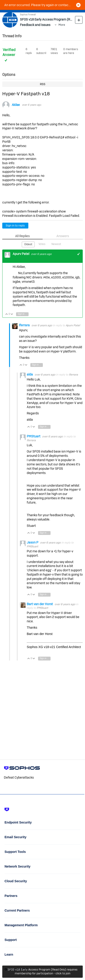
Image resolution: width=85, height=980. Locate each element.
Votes (42, 244)
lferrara (25, 325)
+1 (79, 254)
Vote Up (7, 314)
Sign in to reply (15, 225)
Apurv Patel (21, 254)
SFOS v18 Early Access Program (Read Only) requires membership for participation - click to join (42, 971)
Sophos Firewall (28, 15)
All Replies (22, 236)
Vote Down (12, 314)
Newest (56, 244)
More (62, 25)
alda (30, 374)
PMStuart (34, 436)
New (79, 20)
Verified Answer (9, 52)
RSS (43, 84)
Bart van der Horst (40, 604)
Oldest (28, 244)
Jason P (33, 542)
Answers (63, 236)
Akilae (16, 105)
